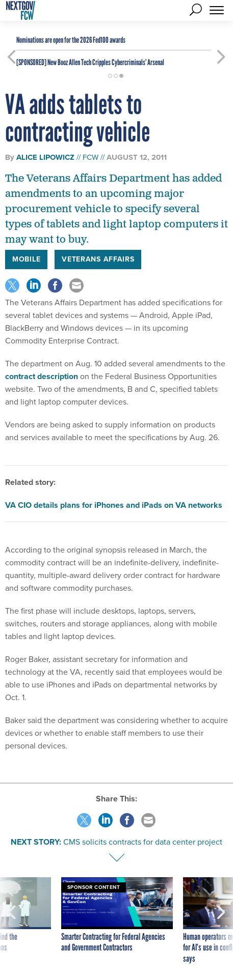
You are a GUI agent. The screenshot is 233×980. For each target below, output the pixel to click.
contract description (42, 376)
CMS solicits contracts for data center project (143, 842)
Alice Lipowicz (45, 157)
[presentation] (12, 921)
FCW (90, 157)
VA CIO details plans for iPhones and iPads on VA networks (114, 505)
